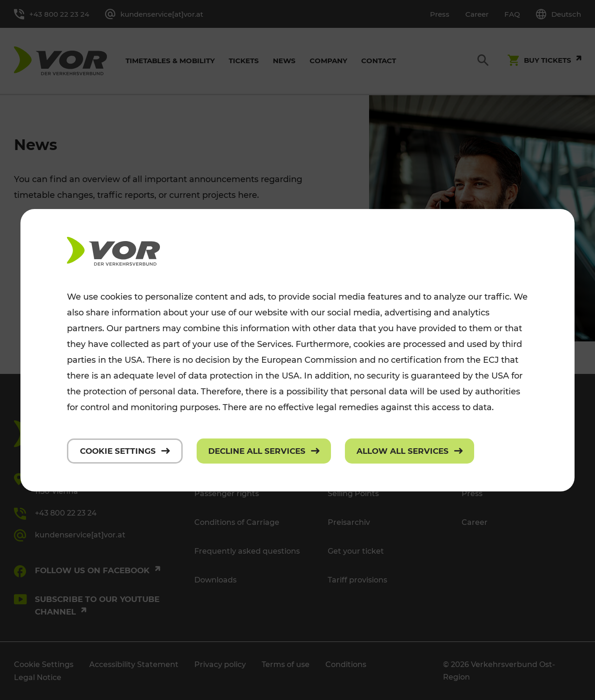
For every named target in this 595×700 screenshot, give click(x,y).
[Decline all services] (264, 451)
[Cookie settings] (125, 451)
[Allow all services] (410, 451)
